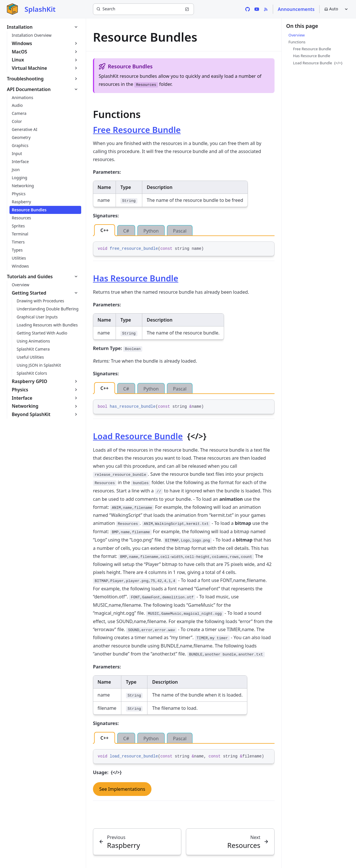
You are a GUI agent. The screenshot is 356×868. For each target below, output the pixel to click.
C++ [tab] (105, 230)
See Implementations (122, 789)
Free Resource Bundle (137, 130)
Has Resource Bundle (136, 278)
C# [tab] (126, 231)
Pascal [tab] (180, 231)
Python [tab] (151, 231)
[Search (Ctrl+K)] (143, 9)
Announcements (296, 9)
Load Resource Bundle (138, 436)
